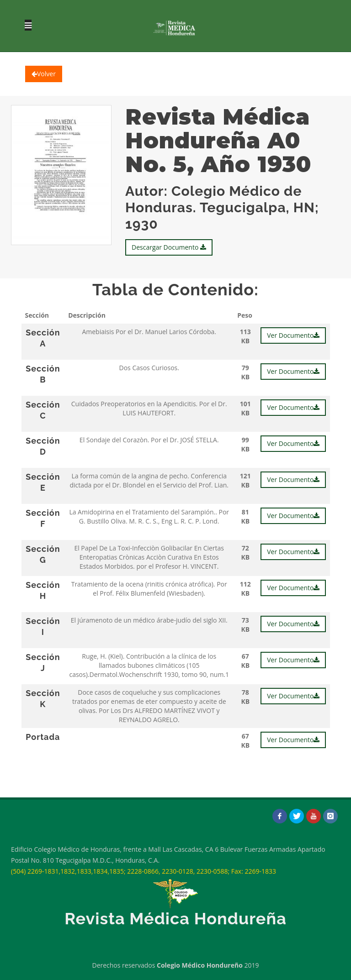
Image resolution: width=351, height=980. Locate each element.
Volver (44, 74)
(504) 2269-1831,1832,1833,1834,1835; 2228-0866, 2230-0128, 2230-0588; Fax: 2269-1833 (144, 871)
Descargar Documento (169, 247)
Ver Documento (293, 335)
